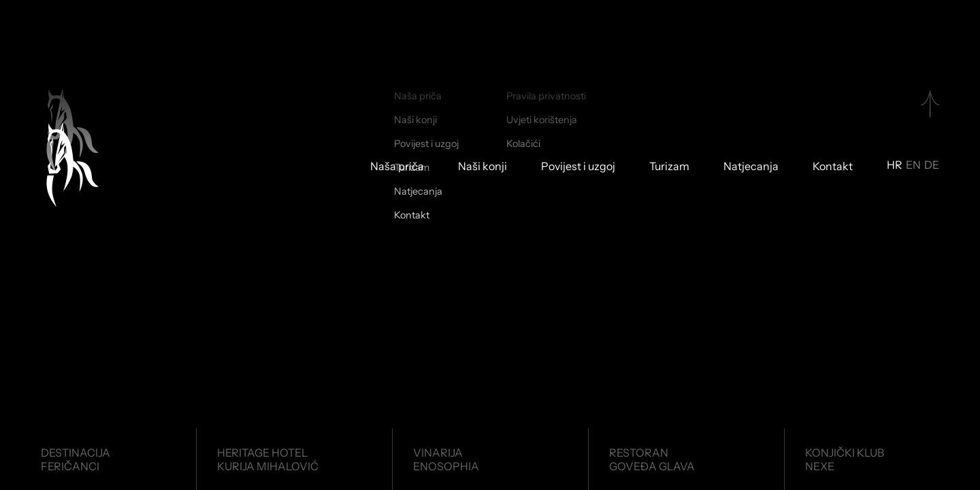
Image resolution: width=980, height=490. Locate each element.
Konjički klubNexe (845, 459)
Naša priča (397, 167)
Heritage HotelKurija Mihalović (268, 459)
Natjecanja (751, 167)
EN (913, 165)
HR (895, 165)
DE (932, 165)
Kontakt (833, 167)
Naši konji (483, 167)
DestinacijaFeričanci (76, 459)
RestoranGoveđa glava (652, 459)
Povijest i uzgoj (578, 167)
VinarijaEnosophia (446, 459)
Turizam (669, 167)
